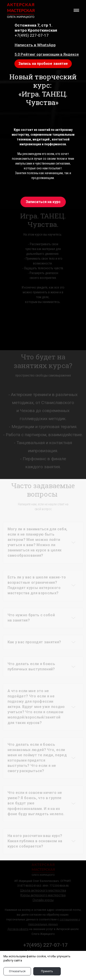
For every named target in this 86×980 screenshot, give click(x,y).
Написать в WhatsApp (35, 45)
